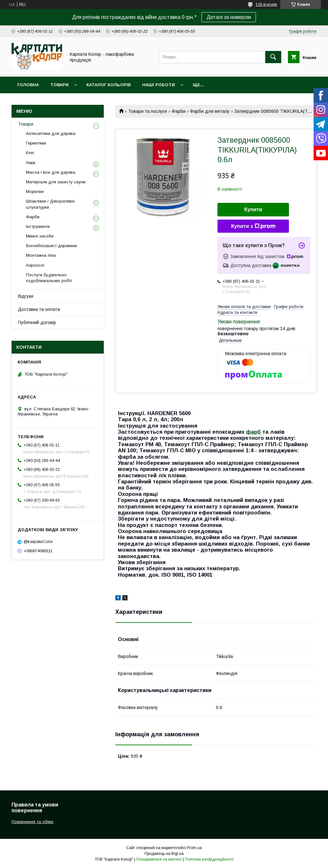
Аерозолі (35, 265)
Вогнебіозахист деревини (51, 246)
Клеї (30, 153)
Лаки (31, 163)
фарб (253, 432)
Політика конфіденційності (209, 859)
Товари (59, 85)
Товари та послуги (148, 111)
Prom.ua (194, 848)
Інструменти (38, 226)
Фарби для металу (210, 111)
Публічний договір (37, 322)
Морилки (35, 192)
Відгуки (26, 296)
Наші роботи (159, 85)
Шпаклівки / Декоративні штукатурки (50, 204)
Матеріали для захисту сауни (56, 182)
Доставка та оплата (39, 309)
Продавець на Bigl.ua (164, 854)
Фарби (179, 111)
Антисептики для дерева (51, 134)
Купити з (253, 226)
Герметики (36, 143)
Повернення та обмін (33, 822)
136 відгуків (266, 4)
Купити (253, 209)
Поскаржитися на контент (159, 859)
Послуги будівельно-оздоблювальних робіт (49, 278)
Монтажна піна (41, 255)
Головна (28, 85)
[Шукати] (273, 57)
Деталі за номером (229, 17)
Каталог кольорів (109, 85)
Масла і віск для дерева (51, 172)
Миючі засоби (40, 236)
